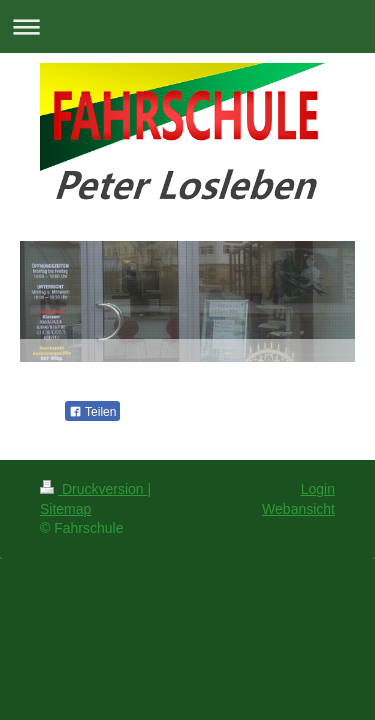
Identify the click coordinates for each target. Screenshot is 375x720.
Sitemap (65, 509)
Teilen (92, 412)
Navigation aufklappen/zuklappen (187, 26)
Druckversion (93, 489)
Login (318, 489)
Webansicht (298, 509)
